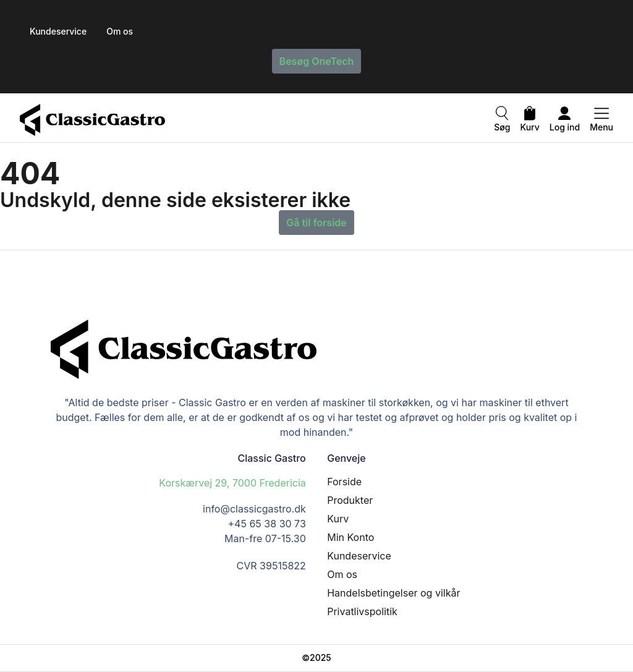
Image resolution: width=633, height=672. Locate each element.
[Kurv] (530, 115)
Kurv (530, 127)
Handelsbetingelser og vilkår (393, 593)
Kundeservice (359, 556)
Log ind (565, 127)
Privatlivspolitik (362, 611)
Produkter (350, 500)
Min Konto (350, 537)
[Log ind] (564, 115)
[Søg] (502, 115)
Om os (342, 574)
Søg (502, 127)
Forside (344, 482)
